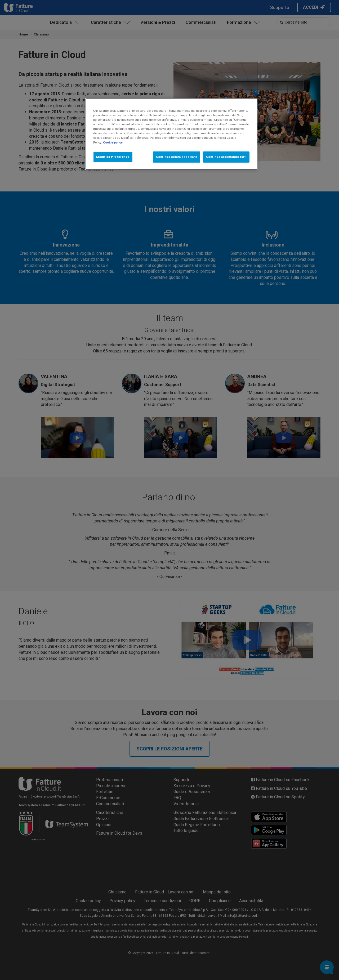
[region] (171, 134)
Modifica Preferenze (113, 157)
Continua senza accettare (177, 157)
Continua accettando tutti (226, 157)
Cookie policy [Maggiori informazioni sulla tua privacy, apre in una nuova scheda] (113, 142)
